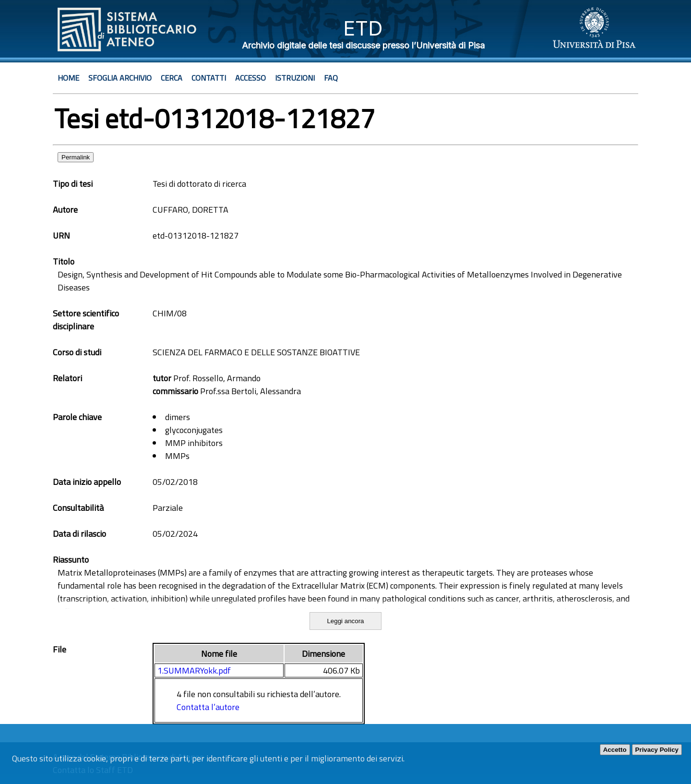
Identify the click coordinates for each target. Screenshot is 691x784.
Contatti (209, 78)
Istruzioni (295, 78)
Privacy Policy (657, 750)
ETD (363, 28)
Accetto (615, 750)
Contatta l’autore (208, 707)
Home (68, 78)
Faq (331, 78)
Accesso (250, 78)
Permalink (76, 157)
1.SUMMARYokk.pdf (194, 670)
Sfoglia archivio (120, 78)
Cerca (172, 78)
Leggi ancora (345, 621)
